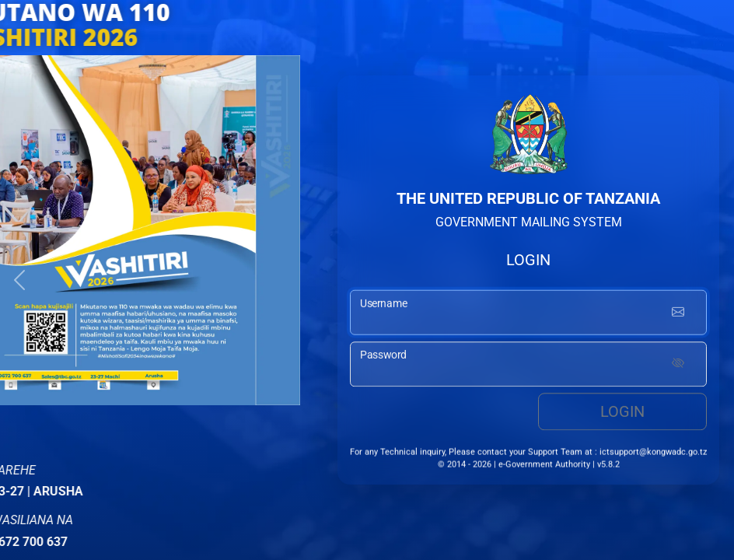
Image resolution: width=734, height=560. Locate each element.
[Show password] (678, 366)
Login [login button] (622, 414)
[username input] (528, 315)
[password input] (528, 366)
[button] (19, 280)
